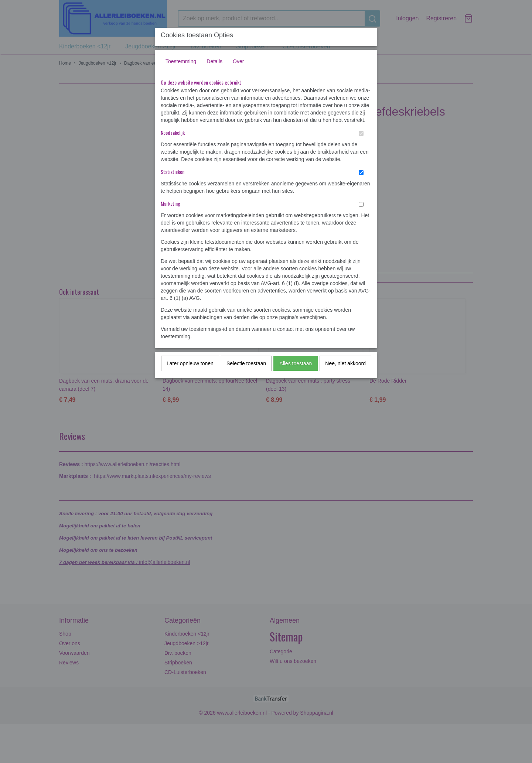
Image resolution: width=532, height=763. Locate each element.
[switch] (361, 134)
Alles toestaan (296, 363)
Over (238, 61)
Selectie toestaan (246, 363)
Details (214, 61)
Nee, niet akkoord (345, 363)
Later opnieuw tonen (190, 363)
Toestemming (181, 61)
